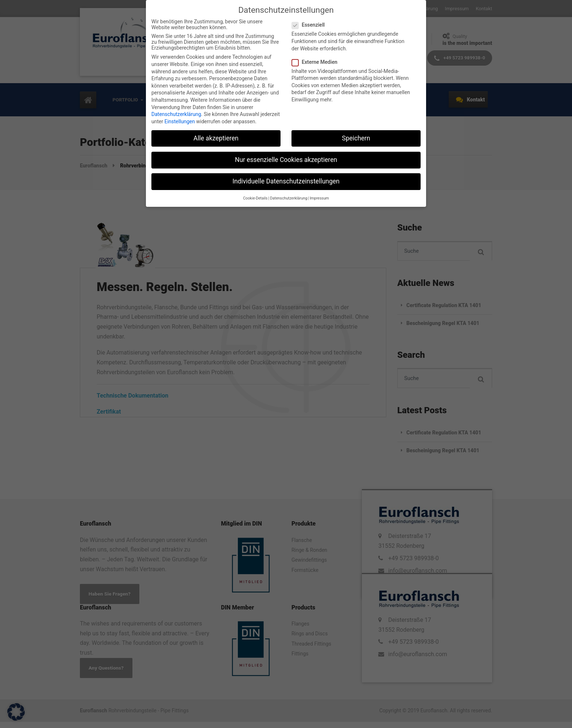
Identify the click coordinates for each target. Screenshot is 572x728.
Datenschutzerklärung (176, 114)
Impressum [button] (319, 198)
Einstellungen (180, 121)
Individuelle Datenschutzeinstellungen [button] (286, 181)
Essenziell (310, 25)
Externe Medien (317, 62)
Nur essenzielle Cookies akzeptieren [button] (286, 160)
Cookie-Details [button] (255, 198)
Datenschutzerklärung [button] (289, 198)
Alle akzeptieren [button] (216, 138)
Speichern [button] (356, 138)
